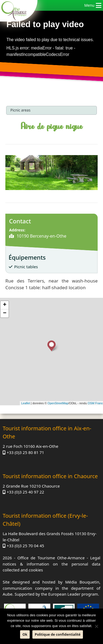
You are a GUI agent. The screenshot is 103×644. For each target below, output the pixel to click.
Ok (25, 634)
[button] (89, 5)
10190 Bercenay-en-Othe (41, 236)
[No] (96, 626)
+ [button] (5, 305)
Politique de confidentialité (58, 634)
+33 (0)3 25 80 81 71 (25, 452)
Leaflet (26, 403)
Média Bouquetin (82, 582)
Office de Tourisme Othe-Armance (51, 558)
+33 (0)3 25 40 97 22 (25, 492)
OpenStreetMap (58, 403)
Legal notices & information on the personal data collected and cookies (51, 564)
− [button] (5, 313)
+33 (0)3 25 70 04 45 (25, 546)
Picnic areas (20, 110)
